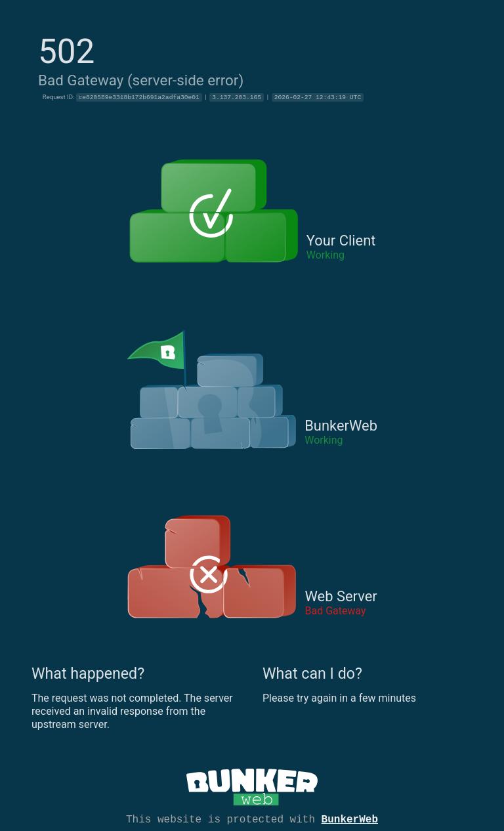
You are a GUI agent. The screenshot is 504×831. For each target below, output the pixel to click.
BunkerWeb (350, 819)
